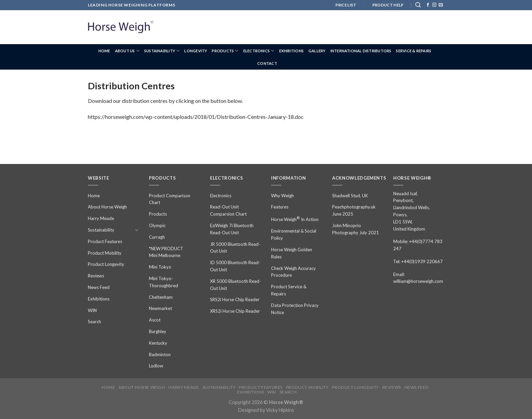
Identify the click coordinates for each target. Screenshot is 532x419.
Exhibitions (291, 51)
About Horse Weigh (107, 207)
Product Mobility (105, 253)
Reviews (96, 276)
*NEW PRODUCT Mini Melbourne (166, 252)
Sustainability (162, 51)
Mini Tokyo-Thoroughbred (164, 282)
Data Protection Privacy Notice (295, 309)
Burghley (158, 331)
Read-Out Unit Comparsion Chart (228, 210)
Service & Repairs (414, 51)
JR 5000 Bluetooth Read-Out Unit (235, 248)
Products (225, 51)
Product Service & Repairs (289, 290)
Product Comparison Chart (170, 199)
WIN (92, 310)
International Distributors (361, 51)
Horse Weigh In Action (295, 219)
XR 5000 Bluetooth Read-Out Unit (235, 285)
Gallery (317, 51)
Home (104, 51)
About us (127, 51)
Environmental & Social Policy (294, 234)
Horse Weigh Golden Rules (292, 253)
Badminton (160, 354)
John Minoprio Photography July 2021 (356, 229)
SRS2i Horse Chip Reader (235, 299)
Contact (267, 63)
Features (280, 207)
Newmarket (160, 308)
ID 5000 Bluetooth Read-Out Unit (235, 266)
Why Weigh (282, 196)
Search (94, 322)
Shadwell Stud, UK (350, 196)
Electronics (259, 51)
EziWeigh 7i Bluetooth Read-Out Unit (232, 229)
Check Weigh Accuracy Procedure (293, 272)
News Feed (99, 287)
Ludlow (156, 366)
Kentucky (158, 343)
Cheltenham (161, 297)
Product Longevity (106, 264)
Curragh (157, 237)
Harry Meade (101, 218)
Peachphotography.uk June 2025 (354, 210)
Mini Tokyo (160, 267)
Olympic (157, 225)
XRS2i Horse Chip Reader (235, 311)
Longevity (196, 51)
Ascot (155, 320)
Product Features (105, 241)
